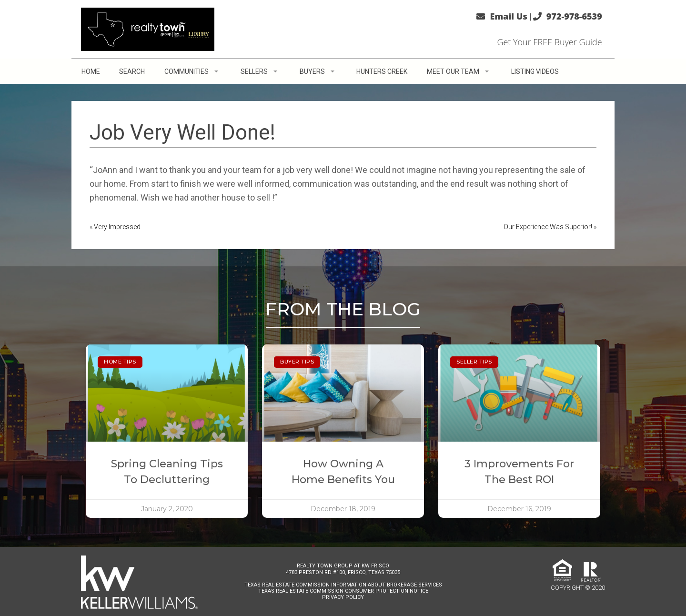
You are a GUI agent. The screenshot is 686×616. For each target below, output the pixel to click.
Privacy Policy (343, 597)
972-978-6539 (574, 16)
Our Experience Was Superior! (548, 227)
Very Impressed (117, 227)
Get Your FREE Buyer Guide (549, 42)
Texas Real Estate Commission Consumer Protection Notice (343, 591)
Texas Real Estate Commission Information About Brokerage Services (343, 585)
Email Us (508, 16)
